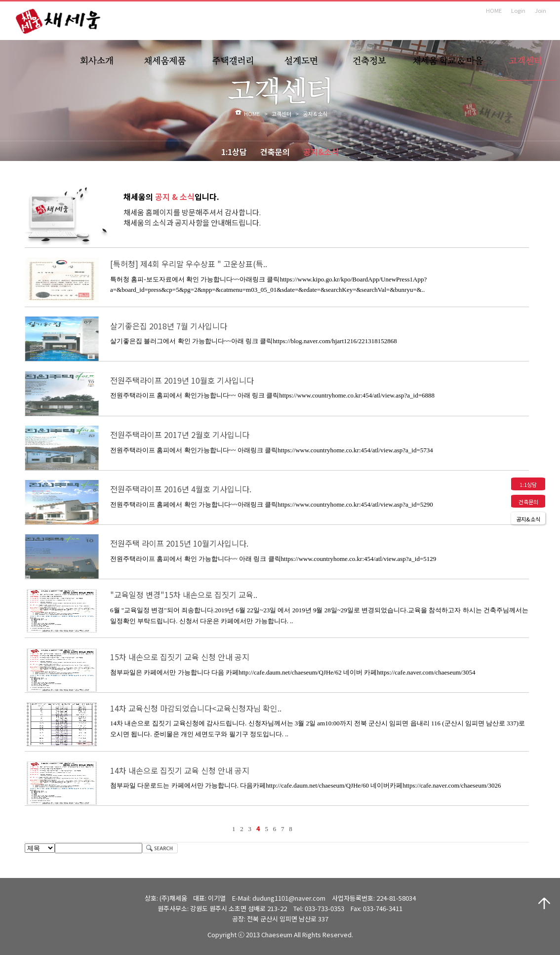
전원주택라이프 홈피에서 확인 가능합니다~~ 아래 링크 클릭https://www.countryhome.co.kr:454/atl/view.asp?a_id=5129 (273, 559)
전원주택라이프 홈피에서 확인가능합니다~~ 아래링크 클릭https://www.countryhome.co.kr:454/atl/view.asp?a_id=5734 (272, 450)
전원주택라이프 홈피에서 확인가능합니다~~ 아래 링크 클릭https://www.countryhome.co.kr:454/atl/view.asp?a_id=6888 (272, 395)
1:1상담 (234, 152)
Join (540, 10)
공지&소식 (321, 152)
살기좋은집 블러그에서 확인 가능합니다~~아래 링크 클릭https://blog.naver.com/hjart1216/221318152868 (254, 341)
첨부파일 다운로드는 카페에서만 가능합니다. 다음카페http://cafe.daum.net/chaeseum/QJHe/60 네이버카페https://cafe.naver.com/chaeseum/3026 (305, 785)
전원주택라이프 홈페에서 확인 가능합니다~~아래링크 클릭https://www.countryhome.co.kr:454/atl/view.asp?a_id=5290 (272, 504)
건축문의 (275, 152)
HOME (494, 10)
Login (518, 10)
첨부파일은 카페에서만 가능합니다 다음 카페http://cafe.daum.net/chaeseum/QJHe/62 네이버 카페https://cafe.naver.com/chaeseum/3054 (293, 672)
